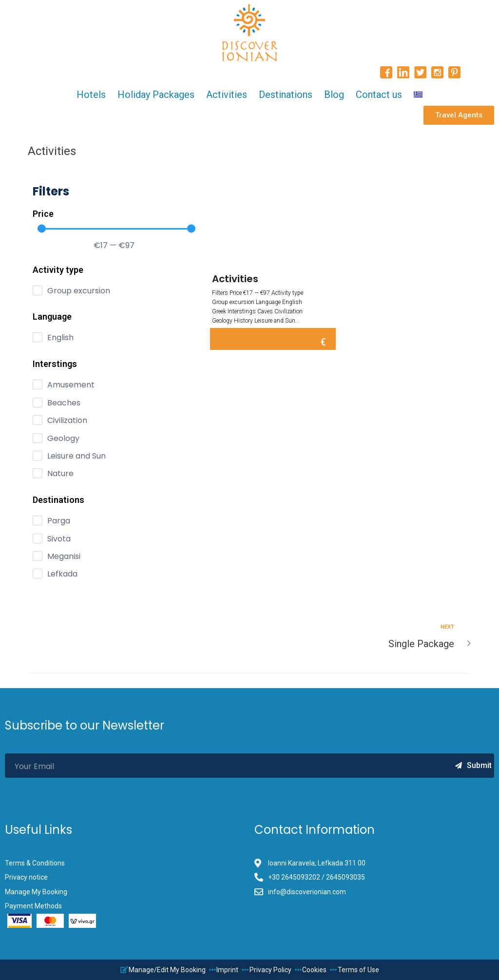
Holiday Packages (156, 95)
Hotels (91, 95)
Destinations (286, 95)
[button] (459, 115)
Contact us (379, 95)
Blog (334, 95)
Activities (227, 95)
